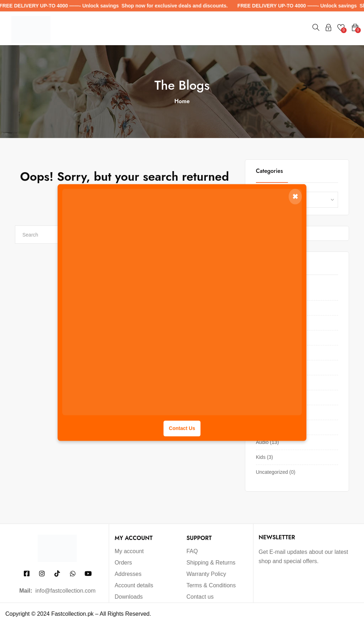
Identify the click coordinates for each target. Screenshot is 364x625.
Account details (134, 585)
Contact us (200, 597)
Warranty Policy (206, 574)
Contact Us (182, 428)
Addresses (128, 574)
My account (129, 551)
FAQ (192, 551)
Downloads (129, 597)
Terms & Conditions (211, 585)
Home (182, 101)
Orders (123, 563)
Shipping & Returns (211, 563)
